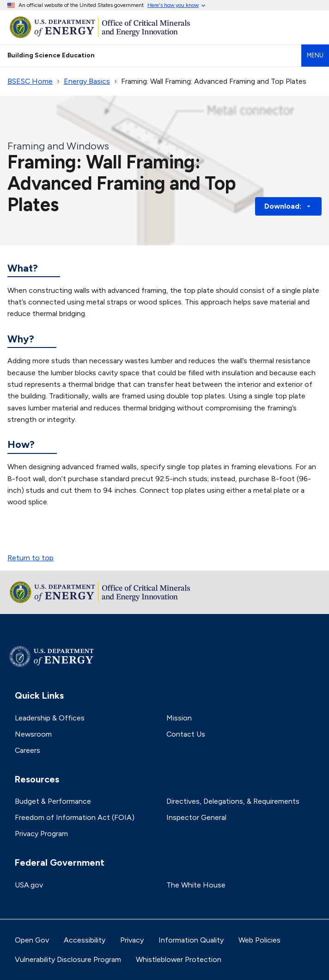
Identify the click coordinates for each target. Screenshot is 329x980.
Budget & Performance (53, 801)
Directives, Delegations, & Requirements (233, 801)
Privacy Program (41, 834)
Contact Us (186, 734)
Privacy (132, 940)
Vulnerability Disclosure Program (68, 959)
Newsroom (33, 734)
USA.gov (29, 885)
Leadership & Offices (50, 718)
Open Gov (32, 940)
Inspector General (196, 817)
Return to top (30, 558)
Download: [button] (288, 206)
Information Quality (191, 940)
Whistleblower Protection (179, 959)
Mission (179, 718)
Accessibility (85, 940)
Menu (315, 55)
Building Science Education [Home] (51, 55)
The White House (196, 885)
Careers (27, 750)
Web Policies (259, 940)
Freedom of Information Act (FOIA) (75, 817)
